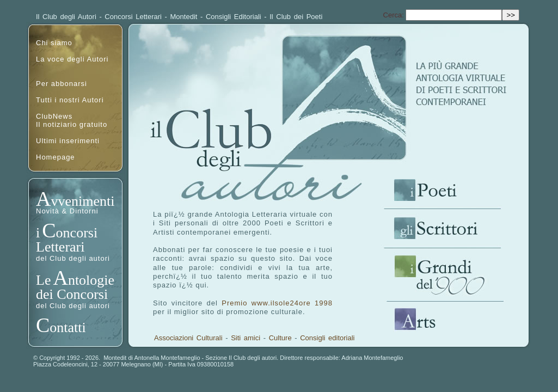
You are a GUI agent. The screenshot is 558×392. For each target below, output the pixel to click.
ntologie (91, 280)
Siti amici (246, 338)
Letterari (60, 247)
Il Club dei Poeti (296, 17)
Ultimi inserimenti (68, 141)
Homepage (56, 157)
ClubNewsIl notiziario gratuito (72, 120)
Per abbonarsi (62, 84)
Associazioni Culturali (188, 338)
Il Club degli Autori (66, 17)
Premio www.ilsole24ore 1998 (277, 303)
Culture (280, 338)
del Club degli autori (73, 258)
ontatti (68, 327)
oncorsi (77, 233)
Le (43, 280)
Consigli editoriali (327, 338)
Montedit (184, 17)
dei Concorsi (72, 294)
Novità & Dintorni (67, 211)
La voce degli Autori (72, 59)
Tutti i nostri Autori (70, 100)
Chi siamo (54, 43)
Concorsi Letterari (133, 17)
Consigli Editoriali (234, 17)
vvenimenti (82, 201)
